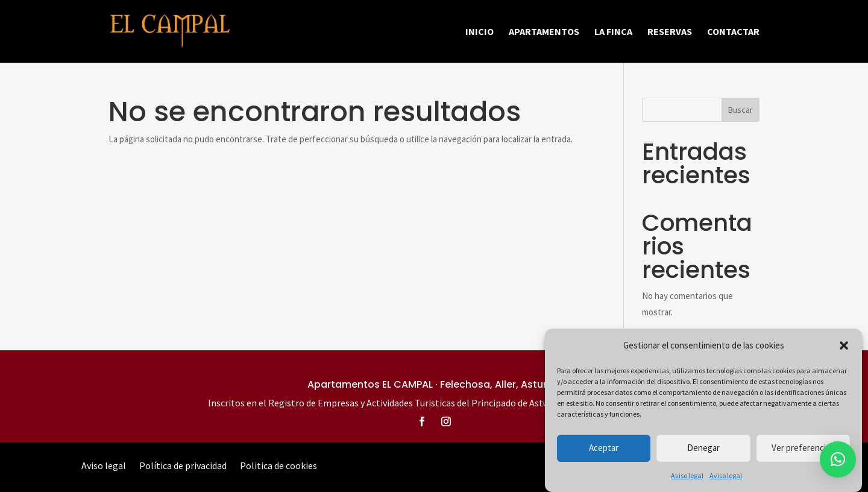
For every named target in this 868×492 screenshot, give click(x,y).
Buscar (741, 110)
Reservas (670, 32)
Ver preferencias (803, 448)
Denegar (703, 448)
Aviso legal (687, 476)
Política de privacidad (183, 466)
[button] (844, 346)
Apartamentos (544, 32)
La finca (613, 32)
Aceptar (604, 448)
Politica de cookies (278, 466)
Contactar (733, 32)
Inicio (480, 32)
